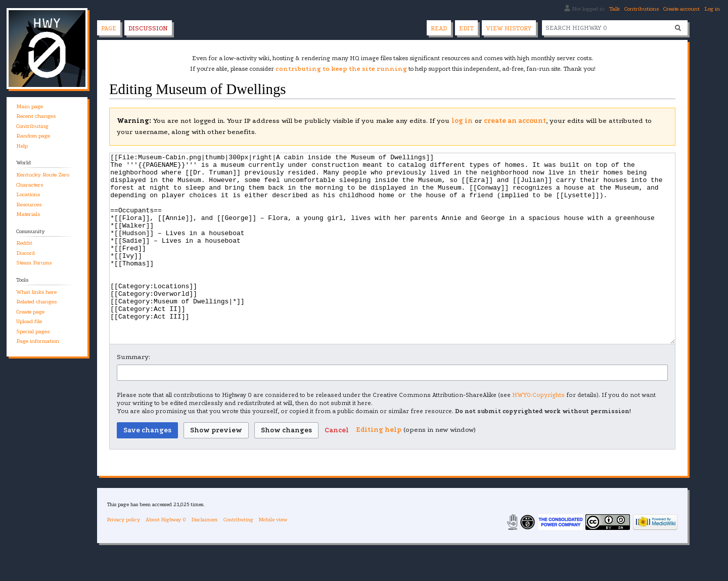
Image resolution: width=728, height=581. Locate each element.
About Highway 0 (166, 557)
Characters (30, 185)
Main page (30, 106)
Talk (615, 9)
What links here (36, 292)
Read (439, 28)
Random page (33, 136)
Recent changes (36, 116)
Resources (29, 205)
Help (22, 146)
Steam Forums (34, 263)
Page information (38, 341)
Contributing (32, 126)
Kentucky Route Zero (43, 175)
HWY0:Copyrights (538, 433)
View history (509, 28)
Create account (681, 9)
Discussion (148, 28)
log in (462, 121)
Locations (28, 194)
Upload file (29, 321)
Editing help (379, 467)
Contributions (642, 9)
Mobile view (273, 557)
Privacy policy (124, 557)
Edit (466, 28)
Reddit (24, 243)
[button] (337, 468)
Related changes (36, 302)
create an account (515, 121)
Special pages (33, 331)
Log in (712, 9)
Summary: (133, 395)
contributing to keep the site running (341, 69)
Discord (26, 253)
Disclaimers (204, 557)
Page (109, 28)
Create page (30, 312)
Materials (28, 214)
